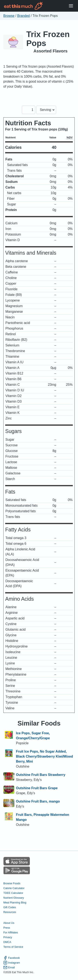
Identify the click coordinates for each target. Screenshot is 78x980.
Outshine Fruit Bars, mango (38, 801)
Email (9, 967)
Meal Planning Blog (15, 902)
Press (7, 928)
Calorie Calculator (14, 888)
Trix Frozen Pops (48, 39)
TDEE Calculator (13, 893)
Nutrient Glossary (14, 898)
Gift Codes (10, 907)
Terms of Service (13, 947)
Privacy (8, 937)
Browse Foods (12, 883)
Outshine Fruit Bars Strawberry (41, 775)
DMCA (7, 942)
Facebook (12, 958)
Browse (9, 16)
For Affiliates (11, 932)
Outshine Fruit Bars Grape (37, 788)
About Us (9, 923)
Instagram (12, 963)
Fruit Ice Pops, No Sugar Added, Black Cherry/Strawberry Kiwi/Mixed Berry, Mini (45, 756)
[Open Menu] (71, 6)
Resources (10, 912)
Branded (24, 16)
